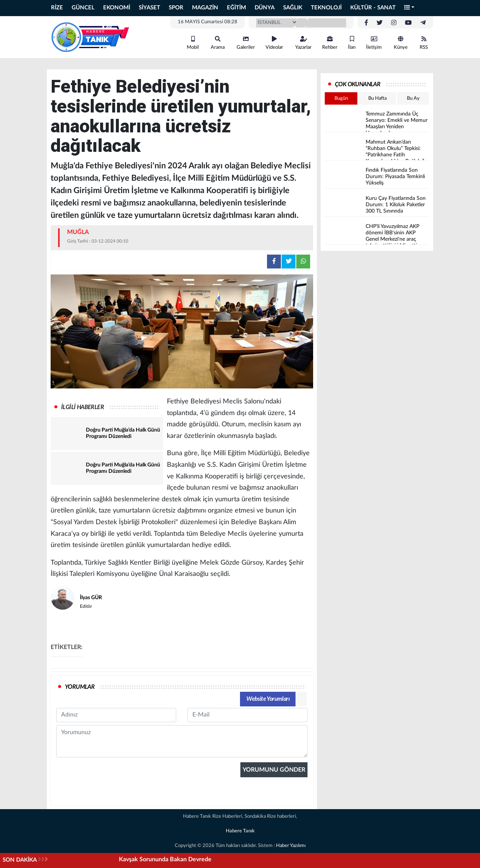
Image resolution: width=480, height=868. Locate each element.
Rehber (330, 43)
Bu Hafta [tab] (377, 98)
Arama (218, 43)
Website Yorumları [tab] (268, 699)
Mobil (193, 43)
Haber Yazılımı (291, 846)
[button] (409, 8)
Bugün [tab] (341, 98)
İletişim (374, 43)
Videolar (274, 43)
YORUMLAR (80, 687)
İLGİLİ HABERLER (82, 407)
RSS (424, 43)
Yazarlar (303, 43)
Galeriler (246, 43)
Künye (401, 43)
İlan (352, 43)
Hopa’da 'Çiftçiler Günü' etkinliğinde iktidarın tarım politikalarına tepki (151, 859)
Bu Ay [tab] (413, 98)
